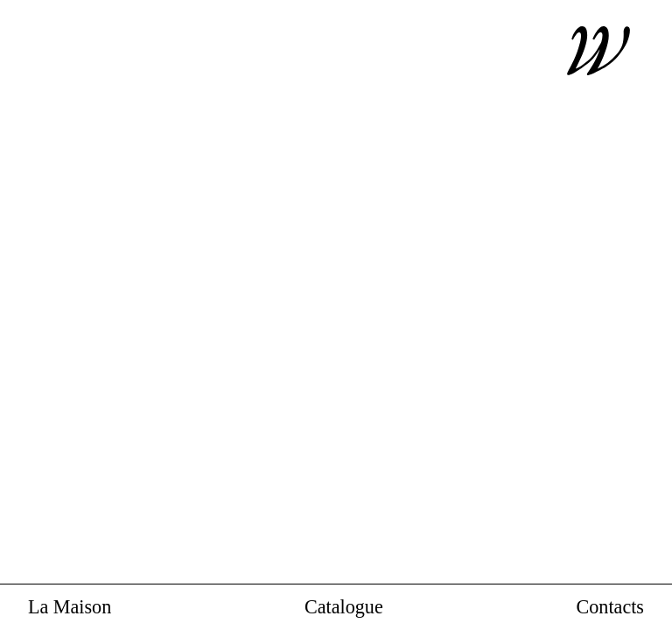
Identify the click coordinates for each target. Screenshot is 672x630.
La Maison (70, 608)
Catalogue (344, 608)
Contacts (610, 608)
